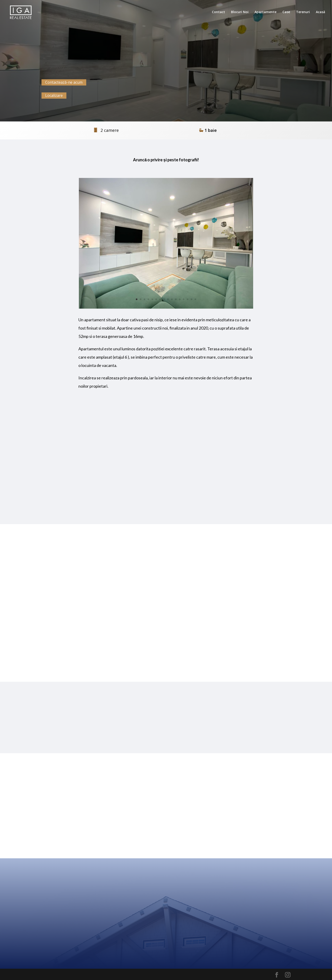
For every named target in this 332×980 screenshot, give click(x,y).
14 (188, 299)
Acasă (320, 12)
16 (195, 299)
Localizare (54, 95)
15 (191, 299)
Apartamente (265, 12)
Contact (218, 12)
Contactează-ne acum (64, 82)
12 (180, 299)
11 (176, 299)
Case (286, 12)
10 (172, 299)
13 (184, 299)
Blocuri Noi (240, 12)
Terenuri (303, 12)
